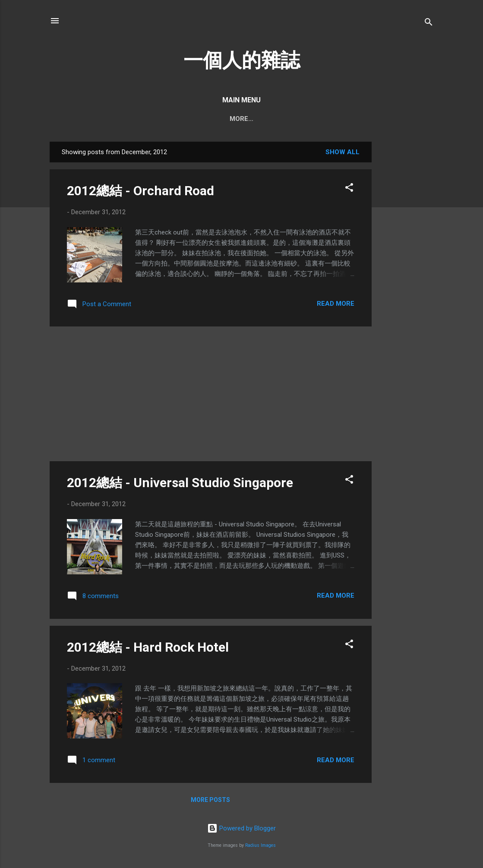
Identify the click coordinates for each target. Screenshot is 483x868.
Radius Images (260, 845)
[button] (349, 189)
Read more (336, 304)
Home (101, 119)
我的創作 (237, 119)
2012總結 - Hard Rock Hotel (148, 647)
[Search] (429, 24)
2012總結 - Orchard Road (140, 191)
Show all (343, 152)
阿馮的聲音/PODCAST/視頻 (167, 119)
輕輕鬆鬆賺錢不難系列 (359, 119)
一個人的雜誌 (242, 60)
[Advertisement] (406, 271)
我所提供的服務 (288, 119)
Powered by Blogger (241, 828)
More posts (210, 800)
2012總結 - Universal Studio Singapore (180, 483)
